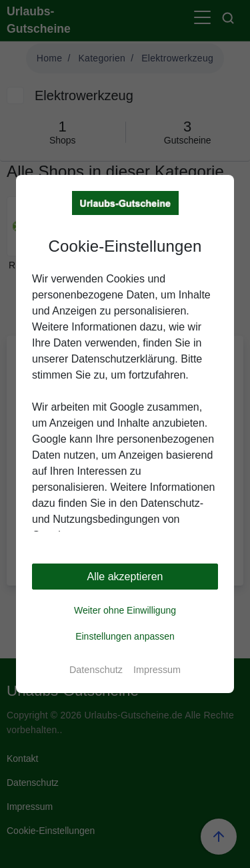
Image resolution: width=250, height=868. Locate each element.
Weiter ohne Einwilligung (125, 610)
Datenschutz (96, 670)
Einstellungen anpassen (125, 636)
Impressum (157, 670)
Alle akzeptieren (125, 577)
